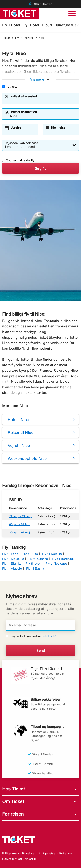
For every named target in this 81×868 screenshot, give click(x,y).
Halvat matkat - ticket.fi (19, 859)
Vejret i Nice (19, 445)
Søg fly (41, 168)
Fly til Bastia (35, 568)
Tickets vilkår (49, 636)
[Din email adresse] (40, 625)
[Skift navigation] (72, 13)
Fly (25, 25)
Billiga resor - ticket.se (18, 853)
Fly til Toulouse (56, 563)
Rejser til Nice (21, 432)
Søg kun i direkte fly (18, 160)
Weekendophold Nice (27, 458)
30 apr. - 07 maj (19, 532)
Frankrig (29, 38)
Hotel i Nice (18, 419)
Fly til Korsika (52, 554)
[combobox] (43, 100)
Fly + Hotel (11, 25)
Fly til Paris (10, 554)
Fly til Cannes (38, 559)
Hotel (34, 25)
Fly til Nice (30, 554)
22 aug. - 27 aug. (21, 516)
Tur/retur (10, 87)
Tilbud (47, 25)
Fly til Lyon (33, 563)
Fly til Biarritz (12, 563)
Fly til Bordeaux (63, 559)
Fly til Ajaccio (12, 568)
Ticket (6, 38)
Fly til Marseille (13, 559)
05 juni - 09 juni (20, 524)
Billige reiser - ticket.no (55, 853)
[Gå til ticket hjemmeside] (19, 13)
